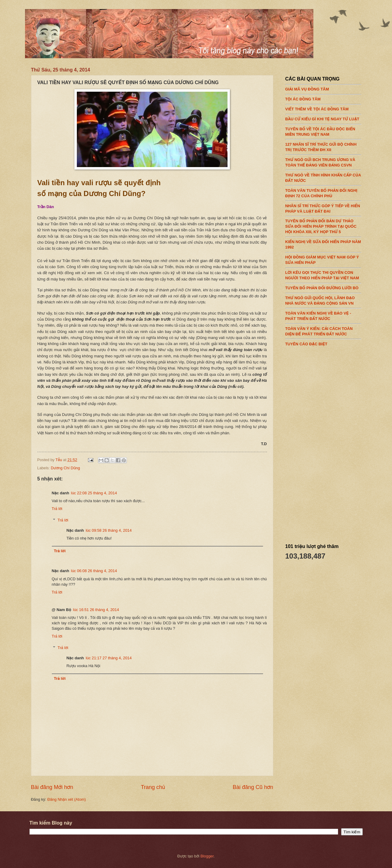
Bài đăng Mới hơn (52, 787)
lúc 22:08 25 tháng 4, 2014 (94, 493)
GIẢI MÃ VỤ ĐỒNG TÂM (323, 88)
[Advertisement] (331, 443)
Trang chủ (153, 787)
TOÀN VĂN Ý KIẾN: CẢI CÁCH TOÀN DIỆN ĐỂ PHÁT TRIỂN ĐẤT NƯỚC (323, 330)
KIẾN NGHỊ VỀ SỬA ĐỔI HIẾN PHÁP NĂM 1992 (323, 243)
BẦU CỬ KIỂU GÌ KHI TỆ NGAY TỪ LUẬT (323, 118)
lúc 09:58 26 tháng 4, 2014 (108, 530)
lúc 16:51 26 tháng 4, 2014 (96, 610)
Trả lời (57, 509)
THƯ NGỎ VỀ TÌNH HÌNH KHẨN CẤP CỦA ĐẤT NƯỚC (323, 176)
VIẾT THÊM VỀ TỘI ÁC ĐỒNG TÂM (323, 108)
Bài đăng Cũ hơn (253, 787)
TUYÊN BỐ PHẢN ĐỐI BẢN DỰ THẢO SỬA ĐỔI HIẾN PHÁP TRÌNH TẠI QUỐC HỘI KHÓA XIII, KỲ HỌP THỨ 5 (323, 225)
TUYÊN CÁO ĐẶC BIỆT (323, 342)
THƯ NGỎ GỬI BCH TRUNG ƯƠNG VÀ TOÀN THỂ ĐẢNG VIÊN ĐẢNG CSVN (323, 161)
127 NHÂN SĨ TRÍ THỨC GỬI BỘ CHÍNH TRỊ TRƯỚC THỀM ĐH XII (323, 145)
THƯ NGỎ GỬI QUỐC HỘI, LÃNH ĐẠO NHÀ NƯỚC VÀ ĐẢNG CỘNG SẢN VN (323, 299)
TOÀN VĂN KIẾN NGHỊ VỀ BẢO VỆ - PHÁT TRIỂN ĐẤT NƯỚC (323, 314)
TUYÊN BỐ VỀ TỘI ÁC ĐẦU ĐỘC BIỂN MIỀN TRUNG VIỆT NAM (323, 130)
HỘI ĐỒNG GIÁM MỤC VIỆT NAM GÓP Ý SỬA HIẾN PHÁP (323, 258)
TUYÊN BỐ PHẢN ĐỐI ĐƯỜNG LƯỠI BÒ (323, 287)
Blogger (207, 856)
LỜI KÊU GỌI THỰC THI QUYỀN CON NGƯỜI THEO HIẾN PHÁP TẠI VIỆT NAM (323, 274)
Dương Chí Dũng (66, 468)
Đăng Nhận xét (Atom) (67, 799)
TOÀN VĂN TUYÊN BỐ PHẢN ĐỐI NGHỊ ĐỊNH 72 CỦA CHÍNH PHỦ (323, 192)
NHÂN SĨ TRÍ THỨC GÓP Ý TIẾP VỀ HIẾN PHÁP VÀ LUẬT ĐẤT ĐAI (323, 207)
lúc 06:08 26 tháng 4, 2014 (94, 571)
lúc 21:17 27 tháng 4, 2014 (108, 658)
